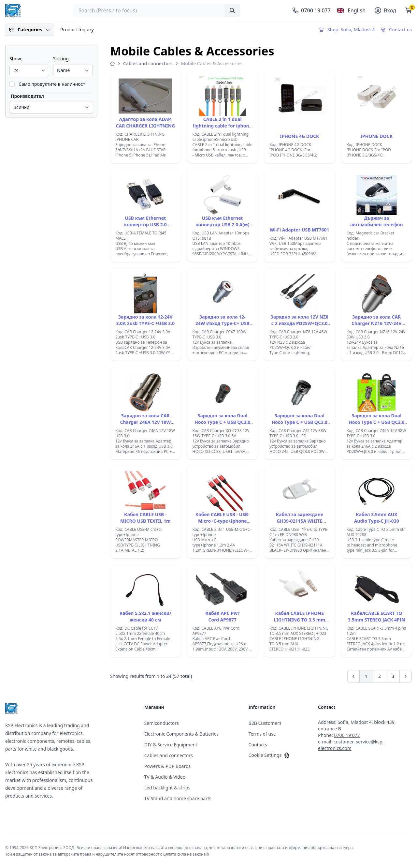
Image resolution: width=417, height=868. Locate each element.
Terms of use (262, 734)
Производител (27, 96)
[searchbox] (157, 10)
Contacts (258, 745)
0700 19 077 (347, 735)
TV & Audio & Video (165, 777)
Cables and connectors (148, 63)
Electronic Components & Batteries (182, 734)
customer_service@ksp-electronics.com (351, 745)
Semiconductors (162, 723)
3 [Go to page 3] (393, 676)
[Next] (406, 676)
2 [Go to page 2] (380, 676)
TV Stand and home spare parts (178, 798)
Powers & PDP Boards (168, 766)
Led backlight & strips (167, 788)
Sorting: (62, 59)
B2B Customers (265, 723)
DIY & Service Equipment (171, 745)
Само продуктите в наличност (52, 84)
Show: (16, 59)
